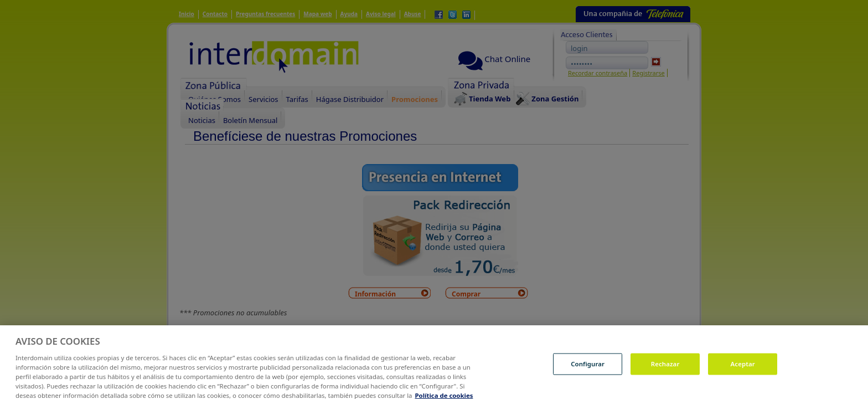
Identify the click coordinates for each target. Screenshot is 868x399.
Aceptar (743, 368)
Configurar (588, 368)
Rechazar (665, 368)
